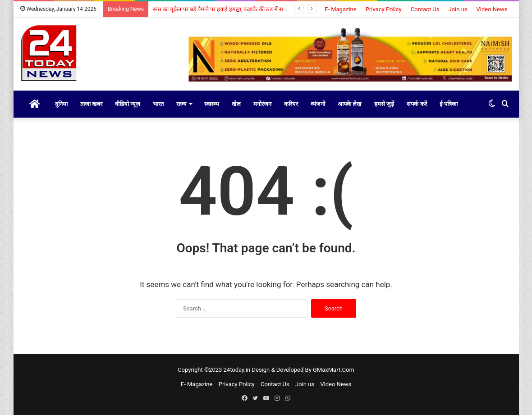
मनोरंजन (262, 104)
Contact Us (425, 9)
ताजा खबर (91, 104)
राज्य (181, 104)
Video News (492, 9)
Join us (458, 9)
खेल (236, 104)
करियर (291, 104)
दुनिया (61, 104)
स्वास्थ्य (212, 104)
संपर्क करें (417, 104)
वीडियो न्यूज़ (128, 104)
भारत (158, 104)
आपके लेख (350, 104)
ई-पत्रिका (449, 104)
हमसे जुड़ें (384, 104)
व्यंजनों (318, 104)
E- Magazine (341, 9)
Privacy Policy (384, 9)
